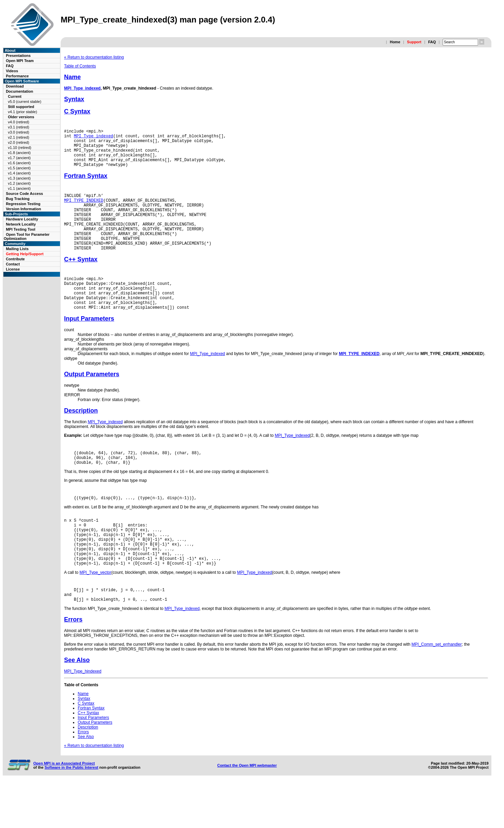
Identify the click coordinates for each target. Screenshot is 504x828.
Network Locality (21, 224)
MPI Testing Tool (20, 229)
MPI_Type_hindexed (83, 716)
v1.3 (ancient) (19, 178)
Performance (17, 76)
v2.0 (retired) (18, 142)
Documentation (19, 91)
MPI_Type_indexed (82, 88)
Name (72, 77)
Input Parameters (89, 346)
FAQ (432, 42)
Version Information (23, 209)
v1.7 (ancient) (19, 158)
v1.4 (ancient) (19, 173)
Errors (73, 664)
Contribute (15, 259)
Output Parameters (92, 402)
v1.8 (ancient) (19, 153)
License (13, 269)
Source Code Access (24, 194)
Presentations (18, 56)
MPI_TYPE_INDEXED (84, 210)
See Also (77, 705)
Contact (13, 264)
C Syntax (77, 111)
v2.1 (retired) (18, 137)
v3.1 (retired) (18, 127)
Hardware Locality (22, 219)
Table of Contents (80, 66)
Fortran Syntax (86, 184)
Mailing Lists (17, 249)
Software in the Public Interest (72, 812)
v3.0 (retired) (18, 132)
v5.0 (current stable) (25, 102)
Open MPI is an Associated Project (64, 808)
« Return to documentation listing (94, 57)
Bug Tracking (18, 199)
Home (395, 42)
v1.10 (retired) (19, 148)
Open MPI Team (20, 61)
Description (81, 438)
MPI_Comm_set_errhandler (437, 689)
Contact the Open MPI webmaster (247, 810)
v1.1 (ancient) (19, 188)
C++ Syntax (81, 280)
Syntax (74, 99)
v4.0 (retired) (18, 122)
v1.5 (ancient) (19, 168)
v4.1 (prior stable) (22, 112)
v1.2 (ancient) (19, 183)
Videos (12, 71)
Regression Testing (23, 204)
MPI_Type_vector (95, 614)
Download (15, 86)
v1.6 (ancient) (19, 163)
